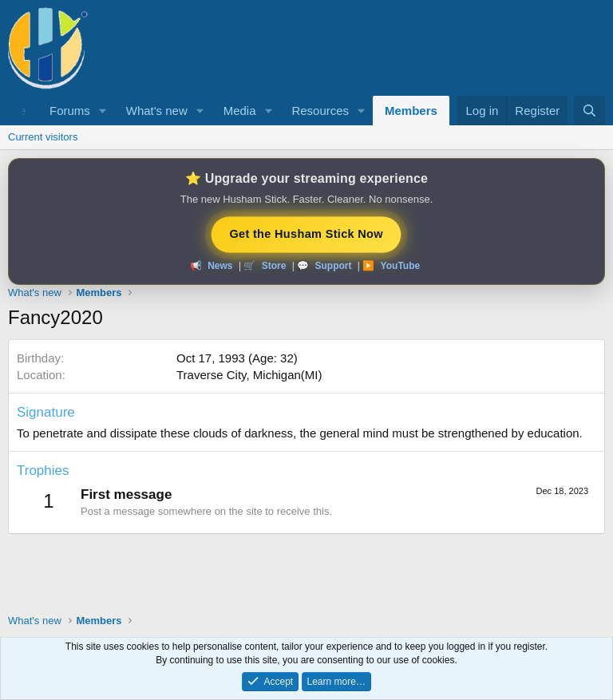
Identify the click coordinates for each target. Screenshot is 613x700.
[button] (103, 111)
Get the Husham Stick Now (306, 233)
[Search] (589, 111)
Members (411, 111)
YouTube (401, 266)
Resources (320, 111)
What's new (157, 111)
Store (274, 266)
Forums (70, 111)
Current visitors (43, 137)
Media (240, 111)
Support (333, 266)
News (220, 266)
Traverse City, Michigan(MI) (249, 375)
